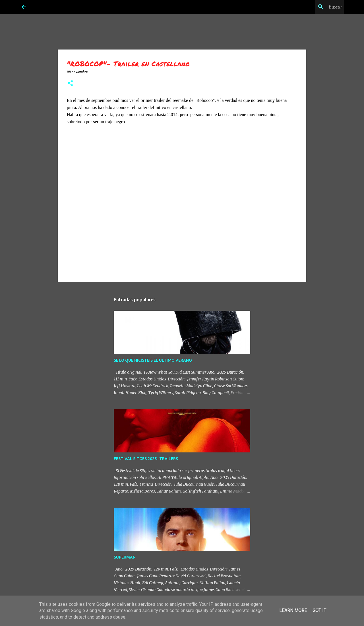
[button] (70, 84)
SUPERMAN (125, 557)
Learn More (293, 610)
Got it (319, 610)
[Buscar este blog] (314, 7)
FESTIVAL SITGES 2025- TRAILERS (146, 459)
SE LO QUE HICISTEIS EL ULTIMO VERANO (153, 360)
